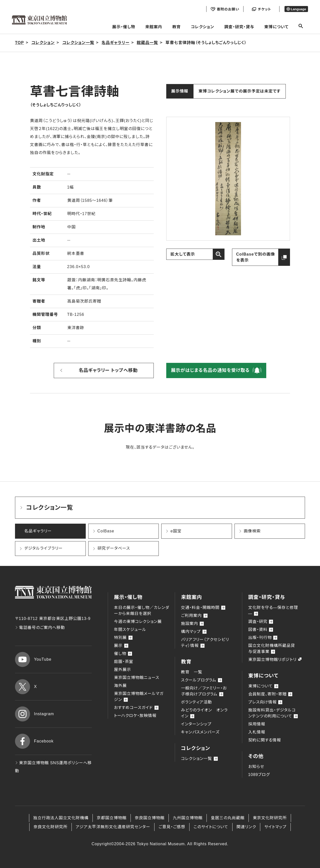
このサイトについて (211, 827)
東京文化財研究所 (270, 818)
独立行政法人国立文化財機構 (61, 818)
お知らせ (256, 767)
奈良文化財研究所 (50, 827)
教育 (176, 27)
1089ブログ (259, 775)
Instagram (34, 714)
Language (296, 9)
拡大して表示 (183, 254)
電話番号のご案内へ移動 (40, 628)
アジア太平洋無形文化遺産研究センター (113, 827)
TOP (19, 43)
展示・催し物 (124, 27)
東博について (276, 27)
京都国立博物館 (112, 818)
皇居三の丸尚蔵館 (228, 818)
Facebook (34, 741)
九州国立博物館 (188, 818)
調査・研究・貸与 (239, 27)
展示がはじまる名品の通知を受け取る (210, 370)
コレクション (202, 27)
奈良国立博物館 (150, 818)
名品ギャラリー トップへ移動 (108, 370)
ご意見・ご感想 (172, 827)
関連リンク (246, 827)
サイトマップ (275, 827)
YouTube (33, 659)
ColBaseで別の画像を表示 (256, 257)
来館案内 (154, 27)
